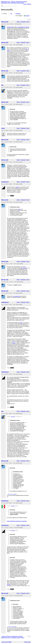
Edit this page (27, 642)
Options (27, 16)
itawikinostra (5, 501)
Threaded (18, 14)
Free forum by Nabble (6, 642)
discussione (24, 268)
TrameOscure (5, 182)
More (28, 22)
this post (13, 417)
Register (29, 4)
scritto (21, 323)
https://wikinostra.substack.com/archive (17, 521)
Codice (14, 343)
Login (25, 4)
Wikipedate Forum (6, 2)
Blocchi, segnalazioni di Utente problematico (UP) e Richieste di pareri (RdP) (14, 2)
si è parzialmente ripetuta (23, 27)
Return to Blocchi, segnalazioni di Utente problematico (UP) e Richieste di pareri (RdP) (12, 637)
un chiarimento (17, 296)
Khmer (3, 128)
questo (17, 187)
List (11, 14)
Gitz (2, 85)
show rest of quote (12, 494)
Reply (18, 22)
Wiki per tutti (5, 22)
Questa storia (10, 27)
